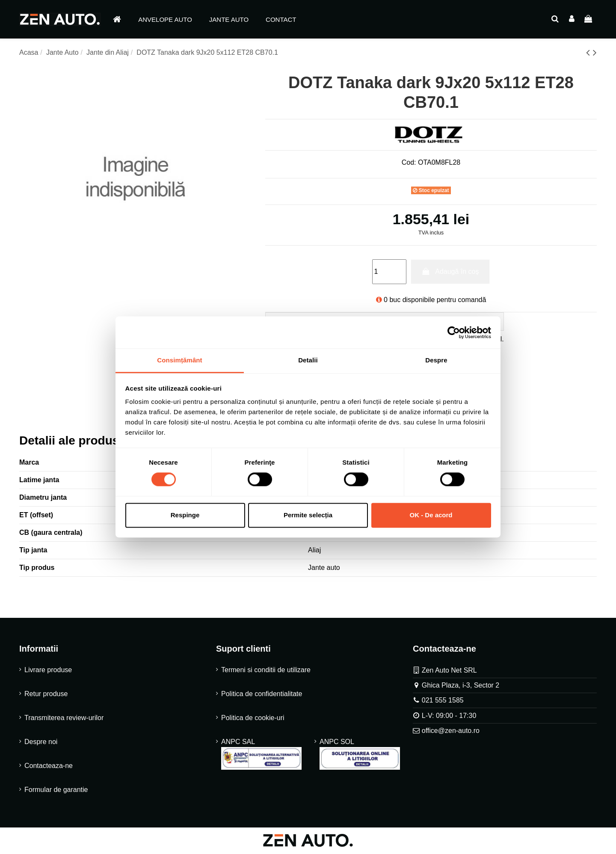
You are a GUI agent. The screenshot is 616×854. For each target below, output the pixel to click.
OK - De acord (431, 515)
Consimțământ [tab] (179, 360)
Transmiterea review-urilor (64, 719)
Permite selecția (308, 515)
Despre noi (41, 743)
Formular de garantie (56, 790)
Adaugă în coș (450, 271)
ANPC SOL (360, 755)
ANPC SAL (261, 755)
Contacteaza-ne (49, 767)
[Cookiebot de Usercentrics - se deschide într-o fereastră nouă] (454, 332)
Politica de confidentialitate (262, 695)
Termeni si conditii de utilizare (266, 671)
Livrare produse (48, 671)
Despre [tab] (436, 360)
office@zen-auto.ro (451, 732)
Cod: (409, 162)
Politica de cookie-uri (253, 719)
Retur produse (46, 695)
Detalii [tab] (308, 360)
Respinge (185, 515)
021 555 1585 (443, 701)
